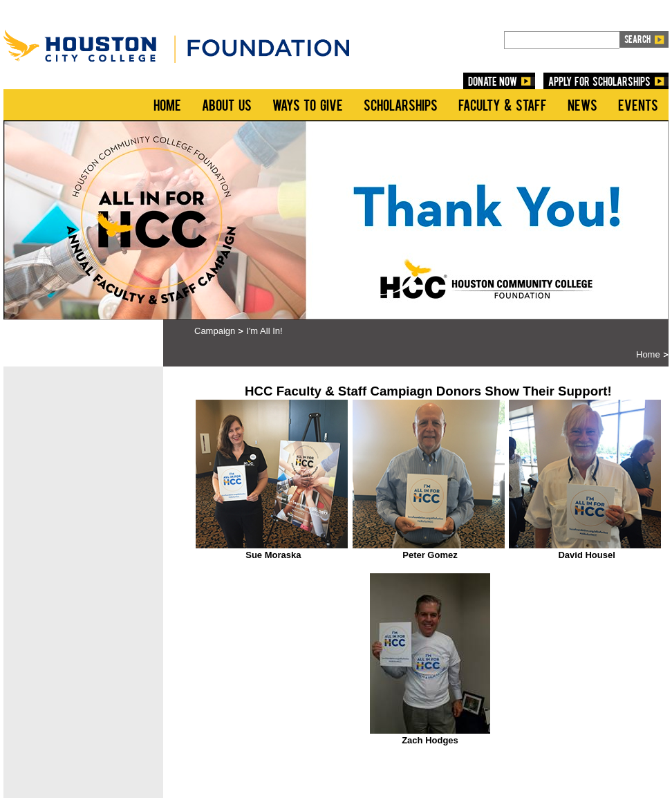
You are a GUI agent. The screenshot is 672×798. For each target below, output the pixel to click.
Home (167, 104)
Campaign (215, 331)
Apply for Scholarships (599, 81)
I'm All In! (264, 331)
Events (638, 104)
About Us (227, 104)
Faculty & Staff (503, 104)
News (582, 104)
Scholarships (401, 104)
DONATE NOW (493, 81)
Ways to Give (308, 104)
